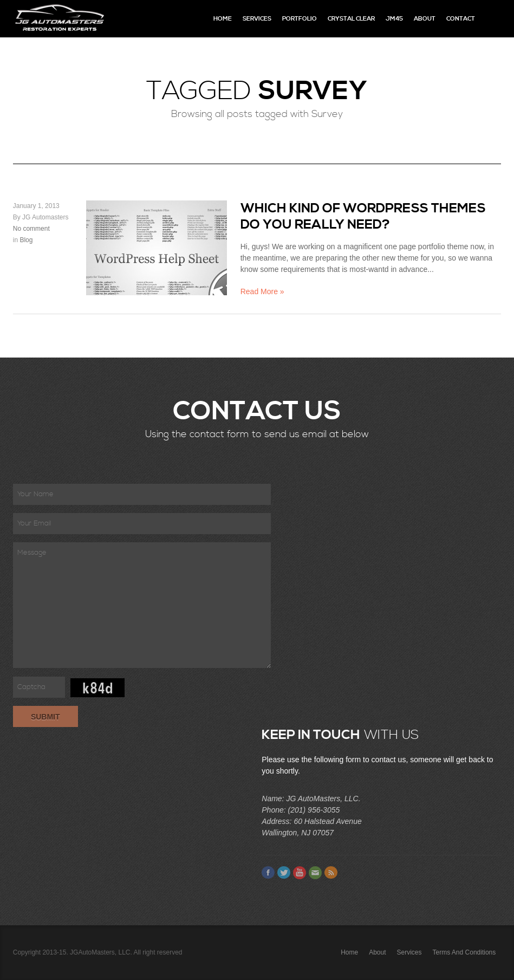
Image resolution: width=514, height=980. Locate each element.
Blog (26, 240)
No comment (31, 229)
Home (223, 19)
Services (257, 19)
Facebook (268, 873)
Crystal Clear (351, 19)
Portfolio (300, 19)
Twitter (284, 873)
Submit (45, 717)
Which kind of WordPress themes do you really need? (363, 217)
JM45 (394, 19)
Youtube (300, 873)
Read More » (262, 291)
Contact (461, 19)
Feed (331, 873)
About (425, 19)
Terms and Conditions (464, 952)
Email (315, 873)
